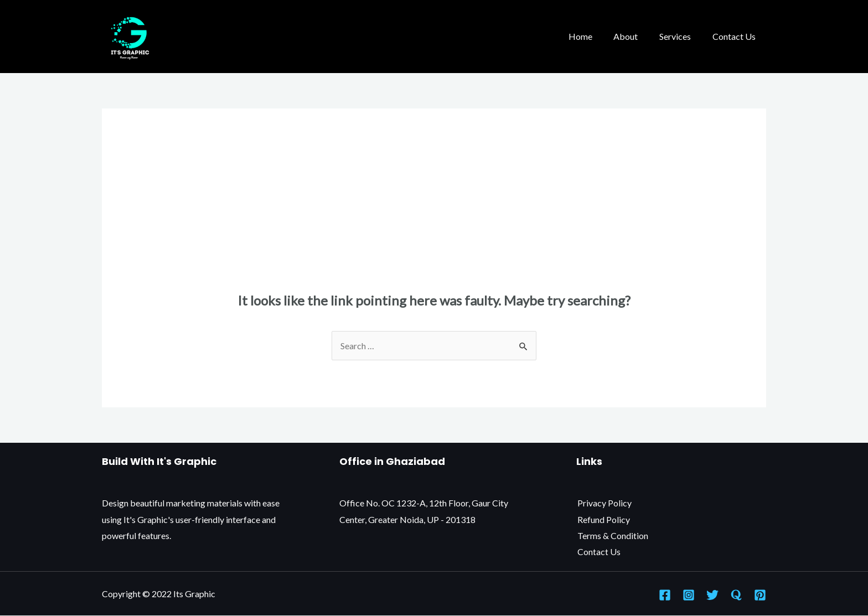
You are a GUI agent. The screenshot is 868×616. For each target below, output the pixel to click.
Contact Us (736, 36)
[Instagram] (689, 595)
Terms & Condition (612, 535)
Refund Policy (603, 519)
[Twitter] (712, 595)
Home (593, 36)
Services (681, 36)
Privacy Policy (603, 503)
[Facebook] (665, 595)
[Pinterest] (760, 595)
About (635, 36)
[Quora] (736, 595)
